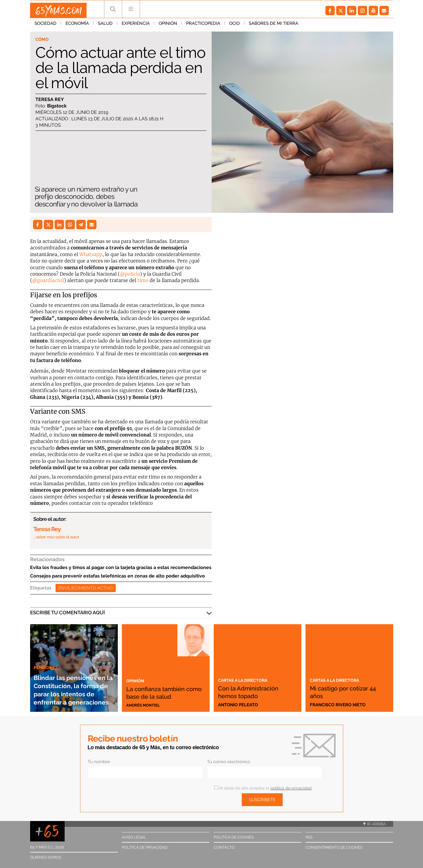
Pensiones (48, 643)
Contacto (224, 847)
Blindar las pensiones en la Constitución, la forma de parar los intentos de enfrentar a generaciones (70, 677)
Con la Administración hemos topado (257, 692)
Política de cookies (234, 837)
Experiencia (136, 26)
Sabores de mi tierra (273, 26)
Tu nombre (99, 762)
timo (143, 280)
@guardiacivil (48, 280)
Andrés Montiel (145, 705)
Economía (77, 26)
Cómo (43, 40)
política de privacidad (291, 788)
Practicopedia (203, 26)
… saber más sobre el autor (56, 537)
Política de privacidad (145, 847)
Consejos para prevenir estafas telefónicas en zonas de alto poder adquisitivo (118, 576)
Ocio (234, 26)
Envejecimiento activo (86, 588)
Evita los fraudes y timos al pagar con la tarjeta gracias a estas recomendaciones (121, 567)
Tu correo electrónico (229, 762)
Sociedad (45, 26)
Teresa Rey (50, 100)
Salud (105, 26)
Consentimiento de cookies (334, 847)
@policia (130, 274)
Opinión (168, 26)
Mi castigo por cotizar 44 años (348, 692)
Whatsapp (91, 254)
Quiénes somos (46, 857)
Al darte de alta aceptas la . (263, 788)
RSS (309, 837)
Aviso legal (134, 837)
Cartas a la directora (248, 680)
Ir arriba (374, 824)
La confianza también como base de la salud (164, 688)
